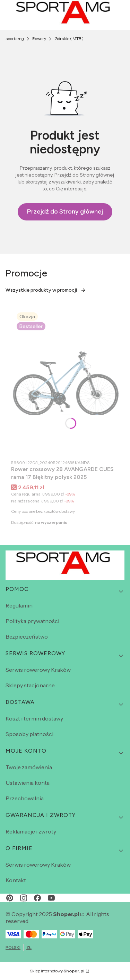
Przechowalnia (25, 798)
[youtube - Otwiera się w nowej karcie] (51, 898)
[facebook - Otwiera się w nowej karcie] (37, 898)
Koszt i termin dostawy (34, 718)
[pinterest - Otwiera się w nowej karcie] (10, 898)
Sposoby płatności (29, 734)
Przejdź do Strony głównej (65, 211)
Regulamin (19, 605)
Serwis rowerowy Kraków (38, 670)
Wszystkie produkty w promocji (46, 290)
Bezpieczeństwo (27, 637)
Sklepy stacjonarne (30, 685)
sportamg (15, 39)
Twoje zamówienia (29, 767)
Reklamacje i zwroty (31, 831)
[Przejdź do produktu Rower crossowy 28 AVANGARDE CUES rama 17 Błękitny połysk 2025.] (65, 381)
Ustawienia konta (28, 783)
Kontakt (16, 880)
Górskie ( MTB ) (69, 39)
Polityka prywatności (32, 621)
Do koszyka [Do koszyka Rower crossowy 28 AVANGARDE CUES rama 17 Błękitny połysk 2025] (106, 443)
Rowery (39, 39)
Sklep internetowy (57, 971)
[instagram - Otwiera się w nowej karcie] (24, 898)
